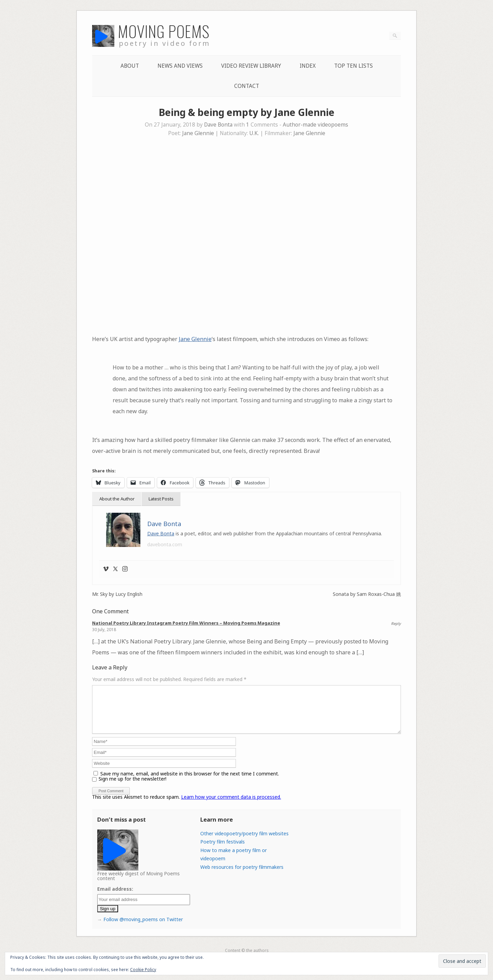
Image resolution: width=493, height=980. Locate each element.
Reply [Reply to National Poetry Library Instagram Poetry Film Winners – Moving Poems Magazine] (396, 623)
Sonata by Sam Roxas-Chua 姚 (367, 594)
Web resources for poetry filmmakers (242, 875)
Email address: (115, 897)
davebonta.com (165, 544)
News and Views (180, 66)
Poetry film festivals (223, 850)
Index (308, 66)
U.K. (254, 133)
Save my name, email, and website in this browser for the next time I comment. (190, 782)
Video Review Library (251, 66)
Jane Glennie (198, 133)
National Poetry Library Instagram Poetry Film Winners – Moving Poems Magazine (186, 623)
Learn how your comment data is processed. (231, 805)
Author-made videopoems (315, 125)
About (130, 66)
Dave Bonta (218, 125)
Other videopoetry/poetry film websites (244, 842)
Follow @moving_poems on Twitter (143, 927)
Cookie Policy (143, 970)
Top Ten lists (353, 66)
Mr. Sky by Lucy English (117, 594)
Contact (247, 86)
